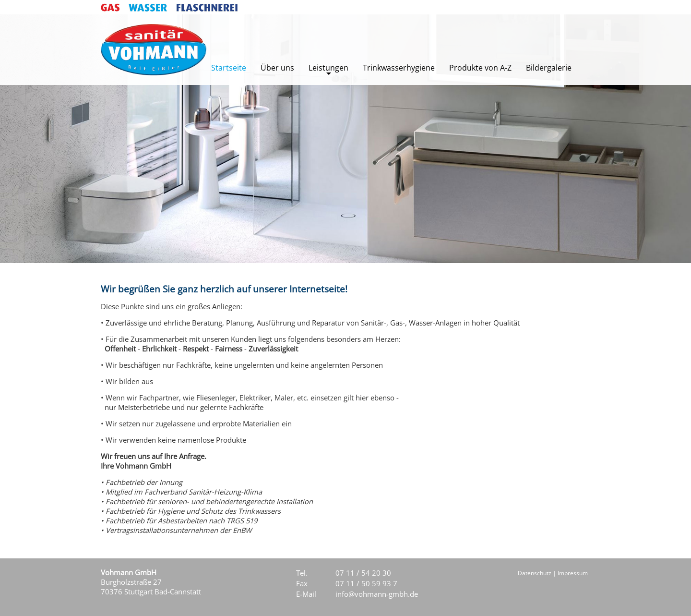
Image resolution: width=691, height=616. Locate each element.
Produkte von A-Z (480, 68)
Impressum (573, 573)
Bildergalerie (549, 68)
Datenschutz (535, 573)
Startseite (229, 68)
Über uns (277, 68)
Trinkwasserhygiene (399, 68)
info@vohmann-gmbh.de (377, 594)
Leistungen (328, 68)
